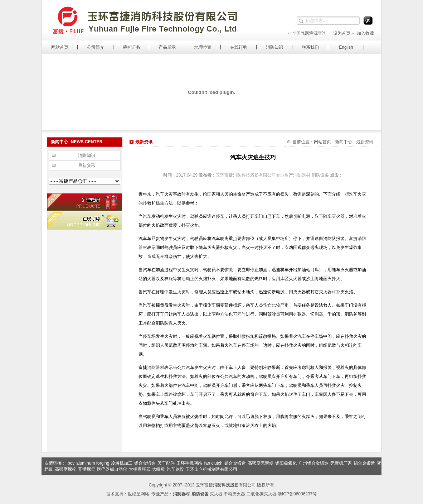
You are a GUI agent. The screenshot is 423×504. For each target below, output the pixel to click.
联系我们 (310, 47)
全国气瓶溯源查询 (307, 33)
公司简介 (96, 47)
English (346, 47)
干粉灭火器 (234, 494)
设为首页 (339, 33)
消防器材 (156, 368)
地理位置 (203, 47)
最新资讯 (87, 165)
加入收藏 (363, 33)
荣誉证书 (131, 47)
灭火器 (216, 494)
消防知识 (274, 47)
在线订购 (239, 47)
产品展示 (167, 47)
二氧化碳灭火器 (262, 494)
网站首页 (60, 47)
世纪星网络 (138, 494)
